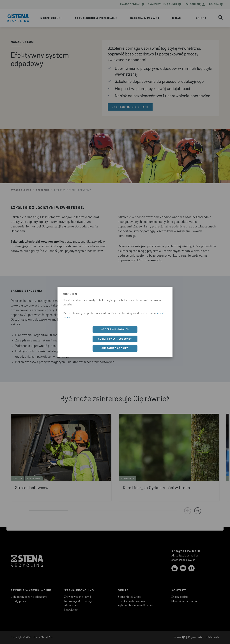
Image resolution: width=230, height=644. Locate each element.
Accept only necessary (115, 339)
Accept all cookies (115, 329)
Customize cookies (115, 348)
